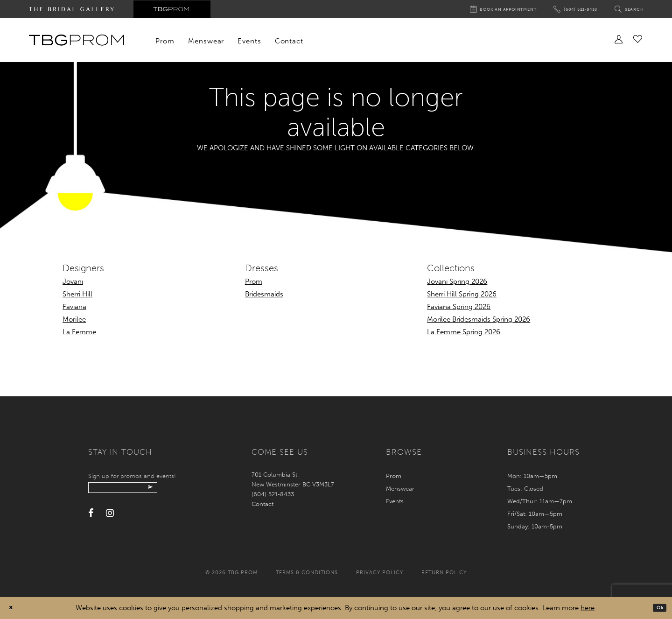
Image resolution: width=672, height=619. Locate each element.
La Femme (79, 332)
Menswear (400, 489)
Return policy (444, 573)
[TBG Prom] (76, 40)
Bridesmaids (264, 294)
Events (395, 501)
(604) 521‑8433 (273, 494)
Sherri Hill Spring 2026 (462, 294)
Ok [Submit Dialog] (657, 608)
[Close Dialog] (14, 608)
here (588, 608)
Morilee (74, 319)
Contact (262, 504)
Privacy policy (380, 573)
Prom (254, 281)
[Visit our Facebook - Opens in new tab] (91, 518)
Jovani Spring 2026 (457, 281)
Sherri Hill (77, 294)
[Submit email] (183, 490)
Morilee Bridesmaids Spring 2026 (479, 319)
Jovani (73, 281)
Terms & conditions (307, 573)
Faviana (74, 307)
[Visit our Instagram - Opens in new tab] (110, 518)
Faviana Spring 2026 (459, 307)
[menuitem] (165, 41)
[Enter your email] (141, 490)
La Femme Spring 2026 (464, 332)
